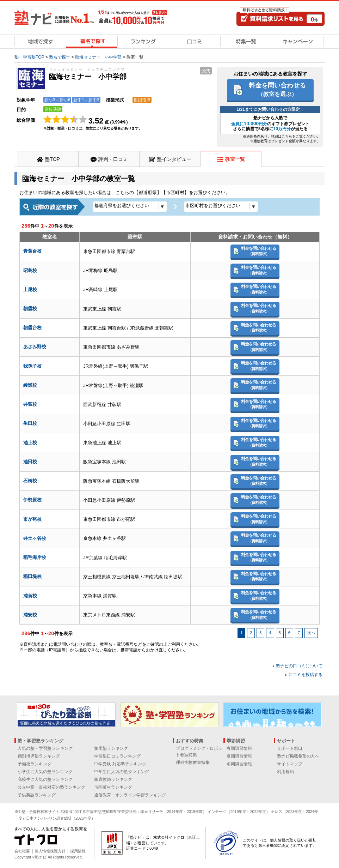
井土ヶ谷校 (35, 538)
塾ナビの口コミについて (299, 666)
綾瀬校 (30, 385)
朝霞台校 (32, 328)
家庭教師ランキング (113, 779)
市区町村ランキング (113, 787)
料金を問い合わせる (277, 89)
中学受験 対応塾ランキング (120, 764)
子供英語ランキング (37, 795)
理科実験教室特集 (193, 762)
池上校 (30, 443)
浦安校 (30, 615)
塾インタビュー (174, 159)
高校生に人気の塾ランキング (45, 779)
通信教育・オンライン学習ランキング (130, 795)
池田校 (30, 462)
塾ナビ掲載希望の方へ (298, 756)
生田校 (30, 423)
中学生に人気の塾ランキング (122, 772)
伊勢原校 (32, 500)
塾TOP (52, 159)
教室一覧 (235, 159)
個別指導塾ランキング (39, 756)
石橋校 (30, 481)
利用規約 (285, 772)
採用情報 (78, 851)
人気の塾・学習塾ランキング (45, 748)
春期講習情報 (239, 748)
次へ (311, 633)
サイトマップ (290, 764)
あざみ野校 (35, 347)
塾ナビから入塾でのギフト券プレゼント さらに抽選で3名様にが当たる (270, 123)
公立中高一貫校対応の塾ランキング (51, 787)
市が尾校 (32, 519)
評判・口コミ (113, 159)
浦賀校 (30, 596)
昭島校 (30, 270)
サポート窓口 (290, 748)
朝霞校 (30, 309)
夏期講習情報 (239, 756)
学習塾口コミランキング (117, 756)
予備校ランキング (35, 764)
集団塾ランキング (111, 748)
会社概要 (22, 851)
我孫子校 (32, 366)
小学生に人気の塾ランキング (45, 772)
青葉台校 (32, 251)
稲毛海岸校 (35, 557)
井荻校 (30, 404)
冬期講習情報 (239, 764)
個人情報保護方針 (50, 851)
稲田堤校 (32, 576)
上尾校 (30, 290)
